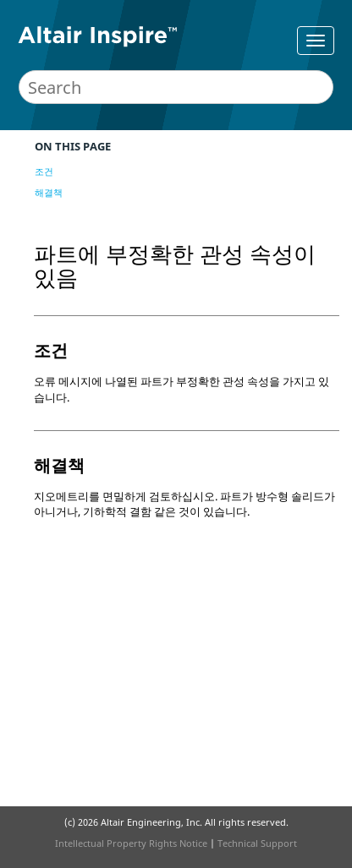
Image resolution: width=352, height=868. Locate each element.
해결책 (49, 192)
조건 (44, 171)
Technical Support (257, 843)
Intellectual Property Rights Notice (131, 843)
